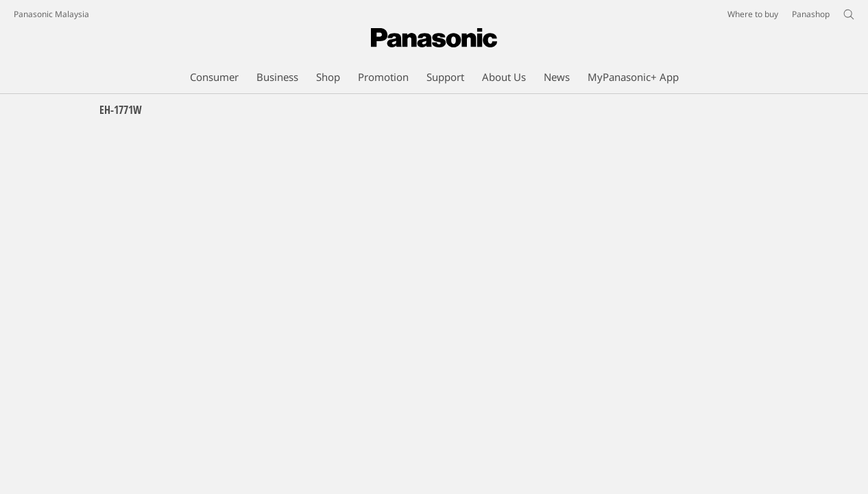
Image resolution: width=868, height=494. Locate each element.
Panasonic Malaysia (51, 14)
